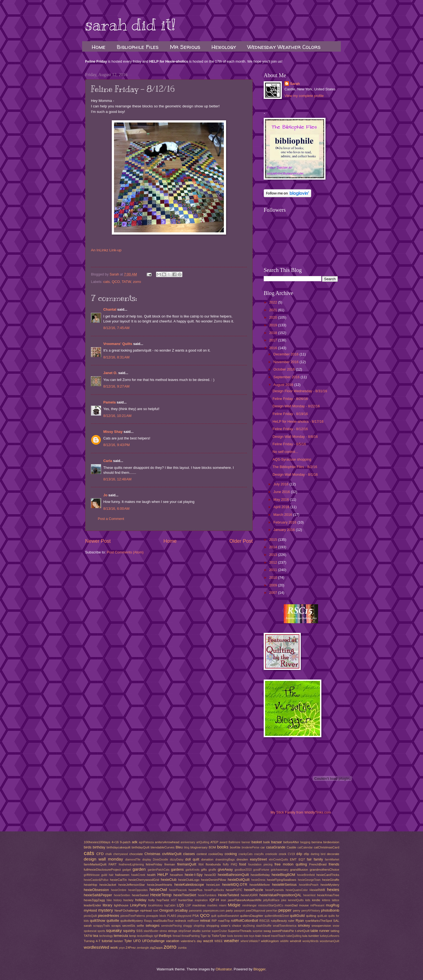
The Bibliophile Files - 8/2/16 (295, 467)
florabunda (213, 864)
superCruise (219, 931)
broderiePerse (251, 847)
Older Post (241, 541)
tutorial (107, 941)
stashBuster (151, 931)
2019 (274, 325)
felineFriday (154, 864)
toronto (238, 936)
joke (284, 900)
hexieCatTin (118, 880)
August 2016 (284, 385)
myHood (90, 910)
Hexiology (224, 47)
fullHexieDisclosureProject (102, 870)
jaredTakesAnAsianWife (245, 900)
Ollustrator (224, 969)
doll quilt (192, 859)
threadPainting (191, 936)
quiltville (113, 921)
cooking (231, 854)
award (224, 842)
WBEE (219, 941)
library (108, 905)
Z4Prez (131, 948)
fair (309, 859)
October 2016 (285, 369)
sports (101, 931)
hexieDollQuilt (239, 880)
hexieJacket (108, 885)
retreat (205, 921)
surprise (258, 931)
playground (184, 916)
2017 (274, 340)
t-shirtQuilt (302, 931)
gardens (178, 869)
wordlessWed (96, 947)
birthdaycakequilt (119, 847)
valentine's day (191, 941)
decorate (333, 854)
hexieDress (258, 880)
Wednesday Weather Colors (284, 47)
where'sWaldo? (250, 941)
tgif (156, 936)
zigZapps (156, 948)
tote (246, 936)
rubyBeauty (279, 921)
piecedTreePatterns (133, 916)
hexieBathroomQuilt (233, 875)
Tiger (204, 936)
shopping (213, 926)
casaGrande (276, 847)
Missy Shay (113, 432)
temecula (121, 936)
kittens (326, 900)
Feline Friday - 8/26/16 (290, 399)
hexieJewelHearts (159, 885)
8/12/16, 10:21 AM (117, 416)
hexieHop (91, 885)
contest (201, 854)
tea (96, 936)
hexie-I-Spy (194, 875)
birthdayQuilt (140, 847)
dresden (242, 859)
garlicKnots (192, 870)
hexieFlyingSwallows (282, 880)
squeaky (114, 930)
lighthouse (121, 905)
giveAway (225, 869)
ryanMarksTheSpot (319, 921)
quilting (311, 916)
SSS (139, 931)
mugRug (332, 905)
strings (172, 931)
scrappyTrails (101, 926)
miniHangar (250, 905)
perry (297, 911)
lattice (336, 900)
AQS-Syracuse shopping (292, 459)
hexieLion (213, 885)
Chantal (110, 309)
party (229, 911)
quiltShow (98, 921)
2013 (274, 555)
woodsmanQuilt (329, 941)
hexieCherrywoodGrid (144, 880)
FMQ (234, 865)
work (114, 947)
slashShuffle (264, 926)
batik (266, 842)
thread (176, 936)
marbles (212, 905)
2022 (274, 302)
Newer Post (98, 541)
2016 (274, 348)
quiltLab (322, 916)
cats (107, 282)
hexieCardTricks (328, 875)
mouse (304, 905)
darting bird (318, 854)
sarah (88, 926)
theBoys (165, 936)
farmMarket (332, 860)
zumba (182, 948)
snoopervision (321, 926)
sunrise (206, 931)
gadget (127, 870)
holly (152, 900)
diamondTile (133, 860)
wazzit (208, 941)
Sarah (295, 84)
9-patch (125, 842)
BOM (212, 847)
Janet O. (110, 373)
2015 (274, 540)
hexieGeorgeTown (309, 880)
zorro (137, 282)
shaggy (188, 926)
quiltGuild (297, 916)
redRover (193, 921)
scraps (116, 926)
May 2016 (282, 499)
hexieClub (169, 880)
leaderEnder (92, 905)
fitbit (201, 865)
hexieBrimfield (306, 875)
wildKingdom (270, 941)
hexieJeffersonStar (132, 885)
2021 (274, 310)
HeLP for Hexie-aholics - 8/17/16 (298, 421)
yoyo (122, 948)
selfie (140, 926)
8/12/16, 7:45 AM (116, 328)
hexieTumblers (207, 895)
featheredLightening (131, 865)
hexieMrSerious (284, 885)
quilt (214, 916)
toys (252, 936)
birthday (99, 847)
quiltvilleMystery (132, 921)
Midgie (234, 905)
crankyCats (246, 854)
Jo (105, 495)
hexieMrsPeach (309, 885)
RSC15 (264, 921)
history (118, 900)
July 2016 (281, 484)
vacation (173, 941)
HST (174, 900)
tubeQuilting (294, 936)
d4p (299, 854)
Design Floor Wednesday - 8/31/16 (300, 391)
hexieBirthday (260, 875)
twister (118, 941)
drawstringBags (225, 860)
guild (104, 875)
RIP (214, 921)
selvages (153, 925)
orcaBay (181, 910)
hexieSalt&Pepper (98, 895)
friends (334, 864)
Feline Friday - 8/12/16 (290, 429)
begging (305, 842)
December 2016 (286, 354)
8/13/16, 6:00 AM (116, 509)
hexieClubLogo (189, 880)
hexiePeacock (178, 890)
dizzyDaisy (177, 860)
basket (257, 842)
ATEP (214, 842)
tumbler (314, 936)
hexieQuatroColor (297, 890)
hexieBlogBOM (283, 875)
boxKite (235, 847)
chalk (108, 854)
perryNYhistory (311, 911)
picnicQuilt (90, 916)
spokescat (90, 931)
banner (246, 842)
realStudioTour (163, 921)
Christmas (152, 854)
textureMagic (145, 936)
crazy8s (259, 854)
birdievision (331, 842)
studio (196, 931)
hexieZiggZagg (94, 900)
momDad (291, 905)
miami (223, 905)
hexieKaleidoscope (189, 885)
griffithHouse (92, 875)
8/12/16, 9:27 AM (116, 386)
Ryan (300, 921)
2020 (274, 317)
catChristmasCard (326, 847)
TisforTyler (219, 936)
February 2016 (285, 522)
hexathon (177, 875)
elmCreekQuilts (279, 860)
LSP (188, 905)
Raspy (148, 921)
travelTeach (278, 936)
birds (88, 847)
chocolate (136, 854)
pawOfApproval (255, 911)
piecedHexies (108, 916)
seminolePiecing (172, 926)
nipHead (146, 911)
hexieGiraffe (331, 880)
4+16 (115, 842)
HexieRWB (317, 890)
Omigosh (166, 910)
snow (336, 926)
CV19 (291, 854)
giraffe (212, 870)
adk (135, 842)
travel (266, 936)
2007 (274, 593)
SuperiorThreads (240, 931)
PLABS (172, 916)
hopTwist (163, 900)
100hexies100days (97, 842)
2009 (274, 585)
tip (209, 936)
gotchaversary (280, 870)
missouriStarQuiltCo (271, 905)
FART (112, 864)
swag (267, 931)
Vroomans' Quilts (118, 344)
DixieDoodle (161, 860)
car (263, 847)
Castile (291, 847)
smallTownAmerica (285, 926)
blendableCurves (162, 847)
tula (305, 936)
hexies (333, 889)
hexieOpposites (138, 890)
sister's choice (231, 926)
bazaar (276, 842)
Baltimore (235, 842)
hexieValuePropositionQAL (280, 895)
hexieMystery (330, 885)
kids (308, 900)
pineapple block (156, 916)
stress (163, 931)
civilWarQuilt (172, 854)
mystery (105, 910)
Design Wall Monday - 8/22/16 (296, 406)
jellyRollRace (271, 900)
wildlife (284, 941)
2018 (274, 333)
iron (223, 900)
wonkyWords (311, 941)
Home (99, 47)
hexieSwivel (140, 895)
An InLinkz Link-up (106, 250)
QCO (116, 282)
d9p (306, 854)
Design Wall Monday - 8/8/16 (295, 437)
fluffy (226, 865)
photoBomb (330, 910)
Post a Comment (111, 519)
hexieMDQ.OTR (235, 885)
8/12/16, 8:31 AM (116, 357)
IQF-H (214, 900)
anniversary (188, 842)
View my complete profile (304, 96)
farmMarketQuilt (95, 864)
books (223, 847)
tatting (335, 931)
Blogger (259, 969)
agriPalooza (146, 842)
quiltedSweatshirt (228, 916)
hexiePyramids (275, 890)
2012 (274, 562)
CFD (100, 854)
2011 (274, 570)
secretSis (129, 926)
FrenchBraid (318, 864)
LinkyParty (138, 905)
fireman (170, 864)
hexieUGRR (249, 895)
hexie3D (210, 875)
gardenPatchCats (158, 870)
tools (230, 936)
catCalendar (305, 847)
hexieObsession (96, 890)
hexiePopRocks (214, 890)
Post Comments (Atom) (125, 552)
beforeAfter (291, 842)
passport (240, 911)
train (258, 936)
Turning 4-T (92, 941)
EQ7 (302, 859)
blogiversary (199, 847)
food (243, 864)
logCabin (170, 905)
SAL (336, 921)
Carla (108, 461)
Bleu (179, 847)
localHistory (155, 905)
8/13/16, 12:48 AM (117, 479)
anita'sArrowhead (167, 842)
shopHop (199, 926)
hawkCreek (138, 875)
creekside (271, 854)
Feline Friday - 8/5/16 (289, 444)
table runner (320, 931)
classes (189, 854)
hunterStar (186, 900)
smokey (304, 925)
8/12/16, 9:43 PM (116, 445)
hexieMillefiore (260, 885)
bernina (317, 842)
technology (106, 936)
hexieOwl (158, 889)
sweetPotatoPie (283, 931)
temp (133, 936)
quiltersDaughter (252, 916)
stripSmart (185, 931)
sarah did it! (130, 25)
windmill (295, 941)
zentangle (143, 948)
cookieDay (216, 854)
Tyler (128, 941)
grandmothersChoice (324, 870)
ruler (291, 921)
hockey (128, 900)
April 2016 (282, 507)
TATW (126, 282)
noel (156, 911)
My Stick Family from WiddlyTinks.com (301, 812)
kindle (316, 900)
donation (207, 859)
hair (111, 875)
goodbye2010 (243, 870)
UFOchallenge (153, 941)
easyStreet (258, 859)
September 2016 (287, 377)
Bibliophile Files (138, 47)
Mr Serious (185, 47)
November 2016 (286, 362)
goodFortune (261, 870)
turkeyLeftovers (330, 936)
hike (109, 900)
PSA (195, 916)
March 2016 (283, 515)
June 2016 (282, 492)
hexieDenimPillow (214, 880)
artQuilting (203, 842)
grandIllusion (299, 870)
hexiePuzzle (254, 890)
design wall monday (103, 859)
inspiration (201, 900)
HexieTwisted (229, 895)
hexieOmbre (119, 890)
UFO (137, 941)
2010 (274, 577)
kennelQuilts (296, 900)
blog (187, 847)
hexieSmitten (122, 895)
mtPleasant (318, 905)
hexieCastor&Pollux (96, 880)
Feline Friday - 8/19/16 (290, 414)
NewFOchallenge (127, 911)
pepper (285, 910)
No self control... (285, 452)
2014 (274, 547)
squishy (129, 931)
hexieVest (309, 895)
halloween (122, 875)
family (318, 859)
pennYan (272, 911)
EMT (293, 859)
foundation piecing (260, 865)
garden (139, 869)
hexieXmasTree (328, 895)
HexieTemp (161, 895)
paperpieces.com (214, 911)
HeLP (163, 874)
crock (283, 854)
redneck (180, 921)
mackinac (199, 905)
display (147, 860)
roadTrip (224, 921)
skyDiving (249, 926)
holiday (141, 900)
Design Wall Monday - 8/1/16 (295, 474)
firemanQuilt (187, 864)
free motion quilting (291, 864)
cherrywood (120, 854)
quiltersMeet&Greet (277, 916)
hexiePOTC (234, 890)
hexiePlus (196, 890)
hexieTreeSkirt (185, 895)
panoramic (196, 911)
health (151, 875)
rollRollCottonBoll (245, 921)
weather (231, 941)
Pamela (109, 402)
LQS (180, 905)
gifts (204, 870)
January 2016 (285, 530)
